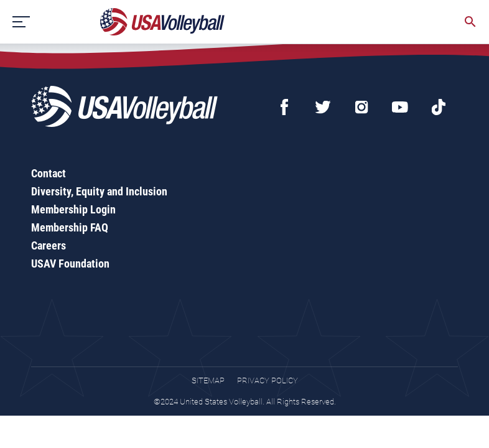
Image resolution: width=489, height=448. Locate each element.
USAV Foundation (70, 264)
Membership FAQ (70, 227)
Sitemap (208, 380)
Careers (49, 245)
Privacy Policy (268, 380)
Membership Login (73, 209)
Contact (49, 173)
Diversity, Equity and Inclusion (99, 191)
